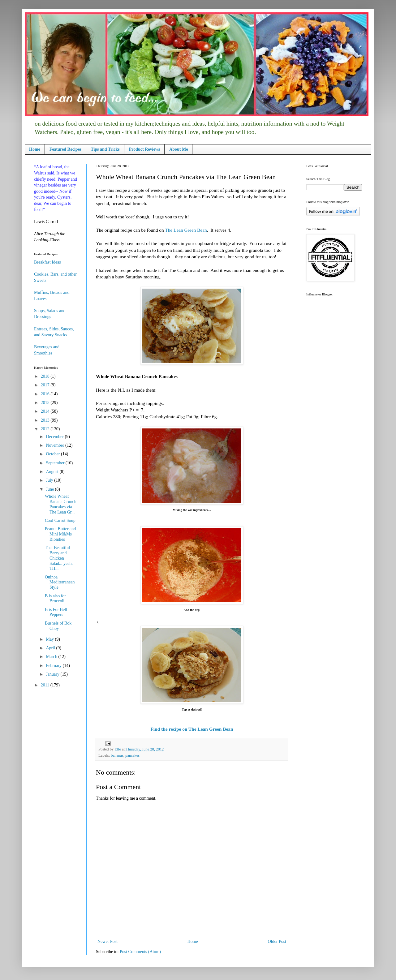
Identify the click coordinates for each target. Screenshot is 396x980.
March (52, 657)
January (53, 674)
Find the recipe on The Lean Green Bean (192, 729)
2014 (46, 411)
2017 (46, 385)
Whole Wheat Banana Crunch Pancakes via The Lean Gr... (61, 504)
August (53, 472)
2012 (46, 429)
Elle (118, 749)
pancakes (132, 755)
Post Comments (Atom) (140, 952)
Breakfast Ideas (47, 262)
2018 (46, 376)
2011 (46, 685)
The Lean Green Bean (186, 230)
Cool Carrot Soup (60, 520)
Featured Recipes (66, 149)
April (51, 648)
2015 (46, 403)
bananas (117, 755)
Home (35, 149)
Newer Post (108, 941)
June (50, 489)
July (50, 480)
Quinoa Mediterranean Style (60, 582)
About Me (179, 149)
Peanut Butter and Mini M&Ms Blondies (60, 534)
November (56, 445)
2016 (46, 394)
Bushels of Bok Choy (58, 626)
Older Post (277, 941)
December (55, 437)
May (50, 639)
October (53, 454)
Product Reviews (144, 149)
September (56, 463)
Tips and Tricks (105, 149)
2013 (46, 420)
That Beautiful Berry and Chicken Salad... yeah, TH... (59, 558)
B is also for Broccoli (55, 599)
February (54, 666)
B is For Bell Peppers (56, 612)
